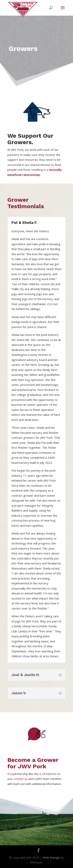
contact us (21, 779)
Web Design (51, 857)
